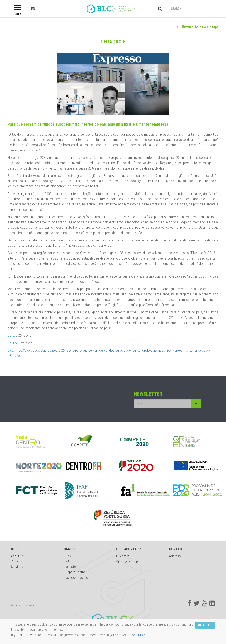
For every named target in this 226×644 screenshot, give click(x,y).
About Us (17, 556)
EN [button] (33, 9)
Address (175, 556)
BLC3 (37, 606)
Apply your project (129, 561)
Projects (17, 561)
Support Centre (74, 572)
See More (139, 635)
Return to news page (197, 27)
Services (17, 567)
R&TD (68, 561)
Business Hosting (76, 578)
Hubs (67, 556)
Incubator (70, 567)
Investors (123, 556)
